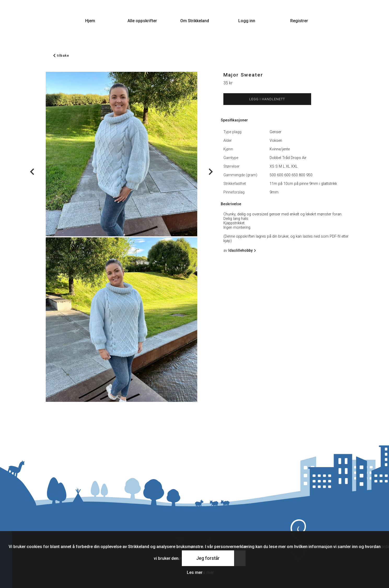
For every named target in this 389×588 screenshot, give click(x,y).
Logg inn (247, 21)
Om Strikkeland (195, 21)
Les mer (195, 572)
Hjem (90, 21)
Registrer (299, 21)
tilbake (61, 55)
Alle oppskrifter (142, 21)
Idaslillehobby (241, 251)
